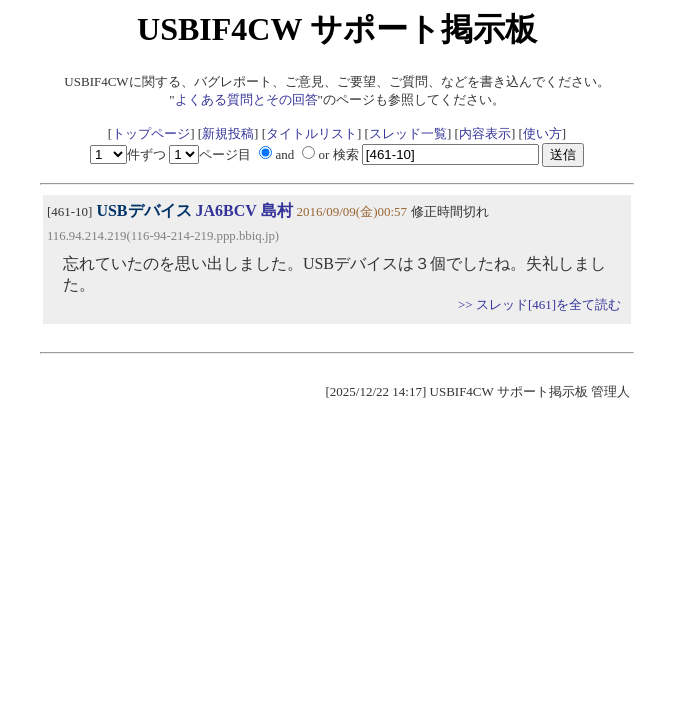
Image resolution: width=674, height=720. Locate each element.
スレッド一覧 (408, 133)
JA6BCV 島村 (244, 210)
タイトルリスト (311, 133)
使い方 (542, 133)
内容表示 (485, 133)
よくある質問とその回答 (246, 99)
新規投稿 (228, 133)
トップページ (151, 133)
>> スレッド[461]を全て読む (539, 304)
